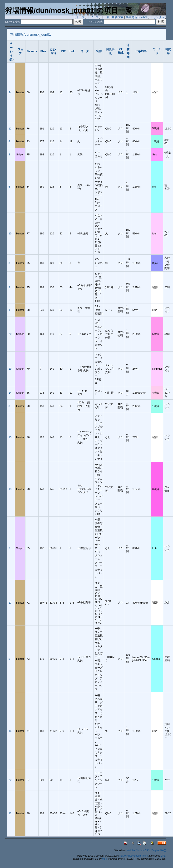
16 (10, 731)
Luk (72, 51)
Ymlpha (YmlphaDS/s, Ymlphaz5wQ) (146, 851)
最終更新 (131, 17)
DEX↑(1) (53, 51)
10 (10, 233)
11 (10, 813)
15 (10, 437)
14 (10, 393)
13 (10, 489)
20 (10, 334)
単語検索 (118, 17)
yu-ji (104, 859)
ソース (94, 17)
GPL (163, 856)
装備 (99, 51)
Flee (43, 51)
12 (10, 129)
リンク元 (159, 17)
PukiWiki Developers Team (134, 856)
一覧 (107, 17)
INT (63, 51)
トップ (80, 17)
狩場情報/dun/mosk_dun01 (30, 35)
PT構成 (121, 51)
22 (10, 780)
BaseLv (32, 51)
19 (10, 369)
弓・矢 (85, 51)
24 (10, 92)
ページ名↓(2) (11, 52)
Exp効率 (141, 51)
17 (10, 603)
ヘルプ (143, 17)
